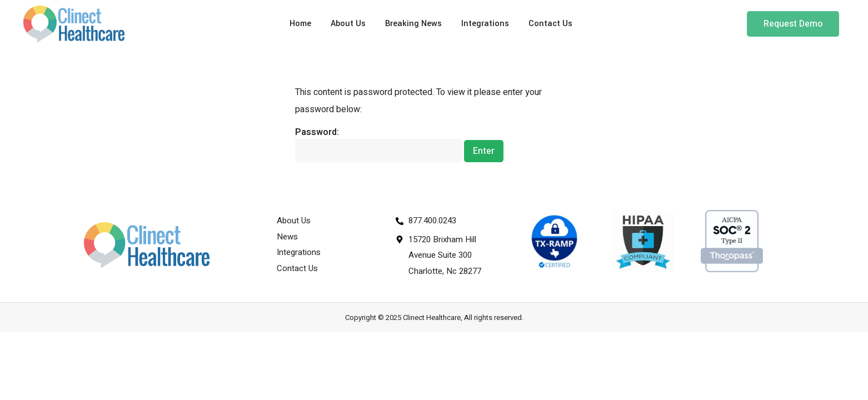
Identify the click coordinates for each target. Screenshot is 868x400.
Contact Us (550, 24)
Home (300, 24)
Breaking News (413, 24)
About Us (348, 24)
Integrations (485, 24)
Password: (379, 144)
